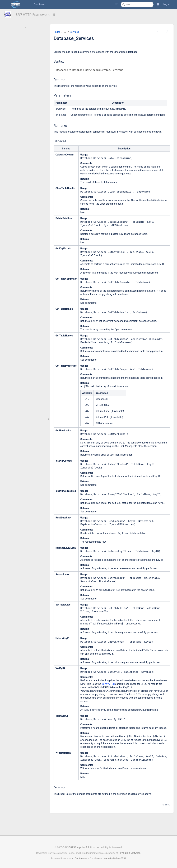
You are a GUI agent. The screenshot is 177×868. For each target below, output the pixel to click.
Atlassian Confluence (76, 859)
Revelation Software (129, 853)
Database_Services (74, 38)
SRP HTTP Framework (33, 15)
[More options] (157, 32)
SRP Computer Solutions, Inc (85, 847)
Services (74, 32)
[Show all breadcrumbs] (65, 32)
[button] (158, 4)
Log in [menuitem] (166, 4)
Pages (57, 32)
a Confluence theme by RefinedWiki (107, 859)
